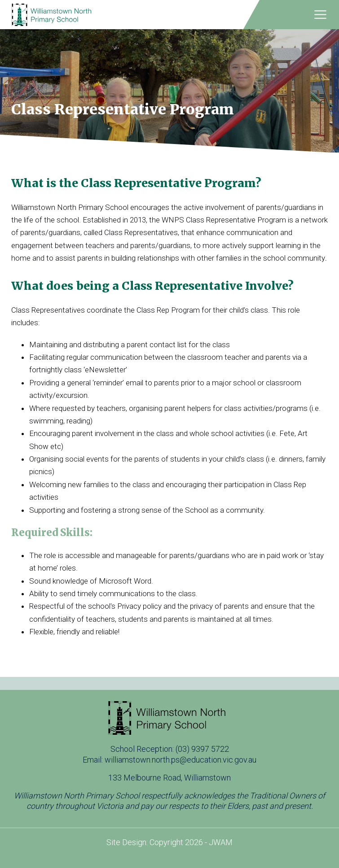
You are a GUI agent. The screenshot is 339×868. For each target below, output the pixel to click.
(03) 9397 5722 (202, 749)
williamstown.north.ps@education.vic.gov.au (181, 760)
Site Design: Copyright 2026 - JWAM (169, 842)
